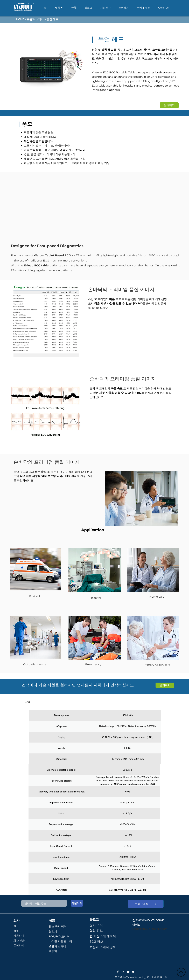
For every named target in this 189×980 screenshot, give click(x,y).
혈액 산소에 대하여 (103, 936)
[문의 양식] (146, 904)
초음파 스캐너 (35, 19)
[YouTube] (128, 972)
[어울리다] (77, 903)
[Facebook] (118, 972)
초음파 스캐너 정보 (103, 947)
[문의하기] (169, 105)
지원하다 (19, 936)
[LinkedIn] (123, 972)
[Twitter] (133, 972)
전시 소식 (96, 925)
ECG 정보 (96, 942)
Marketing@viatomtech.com (150, 929)
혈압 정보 (96, 931)
